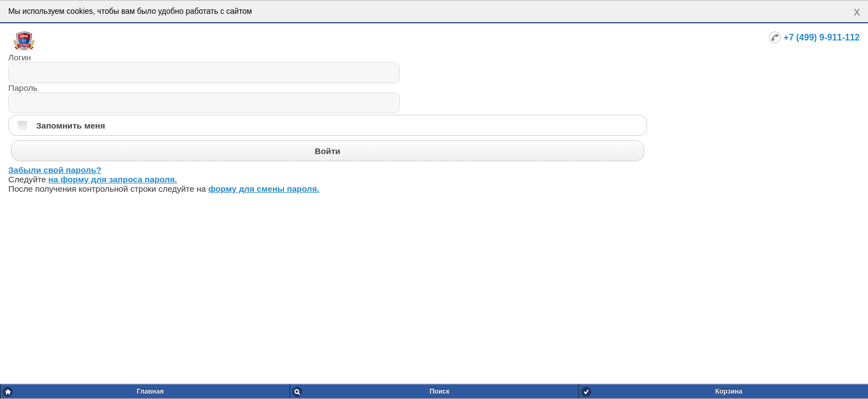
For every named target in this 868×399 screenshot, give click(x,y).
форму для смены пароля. (264, 189)
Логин (20, 57)
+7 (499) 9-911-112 (822, 37)
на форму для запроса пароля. (113, 179)
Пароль (23, 88)
